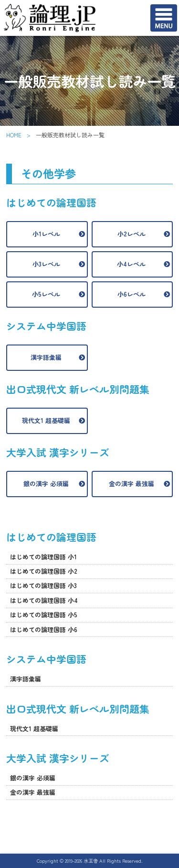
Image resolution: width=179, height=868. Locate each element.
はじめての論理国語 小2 (44, 571)
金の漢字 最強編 (132, 484)
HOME (14, 135)
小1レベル (46, 234)
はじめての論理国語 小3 (43, 585)
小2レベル (132, 234)
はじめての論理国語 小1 (43, 557)
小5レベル (46, 294)
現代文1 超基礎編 (46, 420)
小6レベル (132, 294)
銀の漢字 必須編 (46, 484)
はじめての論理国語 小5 (44, 615)
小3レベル (46, 264)
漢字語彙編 (46, 357)
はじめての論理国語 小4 (44, 600)
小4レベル (131, 264)
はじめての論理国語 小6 (44, 629)
